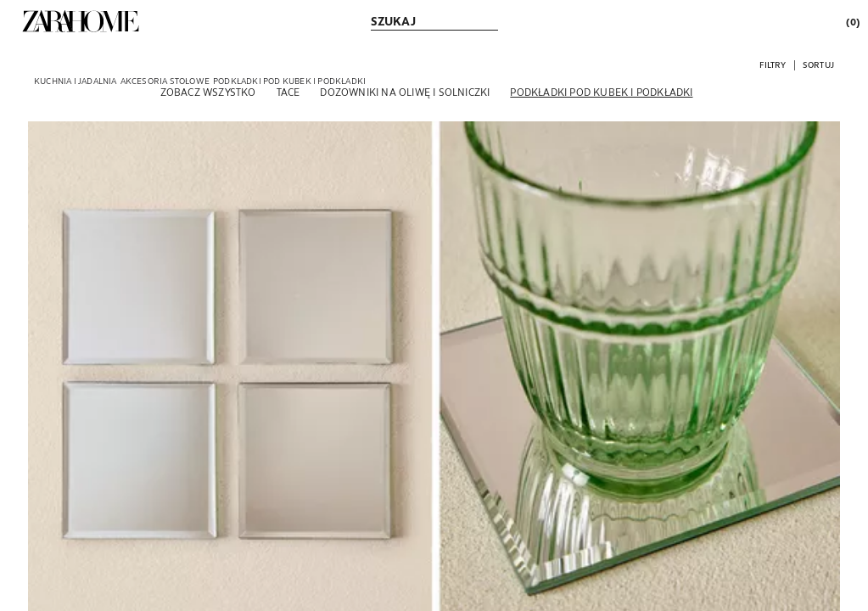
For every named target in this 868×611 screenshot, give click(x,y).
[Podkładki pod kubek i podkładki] (601, 92)
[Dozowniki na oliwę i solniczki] (405, 92)
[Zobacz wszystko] (208, 92)
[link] (81, 21)
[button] (773, 64)
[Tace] (288, 92)
